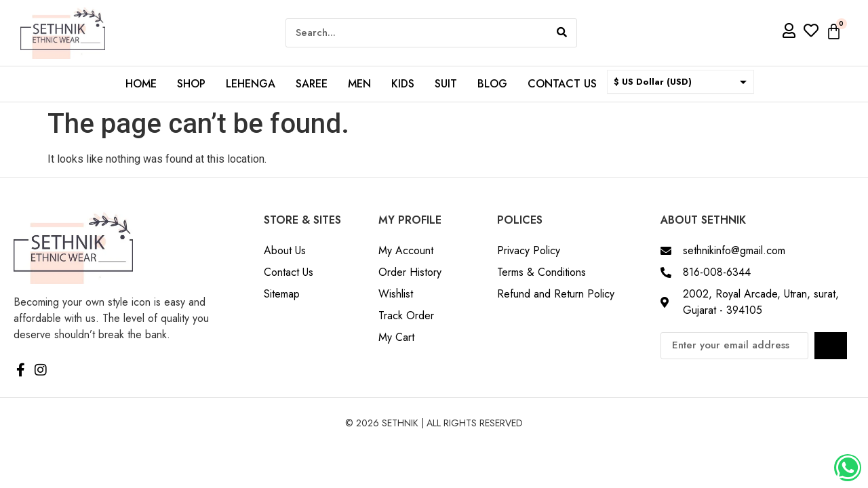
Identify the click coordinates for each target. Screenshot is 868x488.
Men (359, 84)
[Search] (562, 33)
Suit (446, 84)
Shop (191, 84)
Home (141, 84)
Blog (492, 84)
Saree (312, 84)
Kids (403, 84)
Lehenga (251, 84)
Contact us (562, 84)
